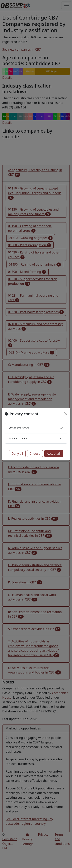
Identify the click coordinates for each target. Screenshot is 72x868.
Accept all (54, 454)
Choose (35, 454)
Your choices (18, 438)
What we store (19, 428)
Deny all (17, 454)
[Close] (66, 414)
